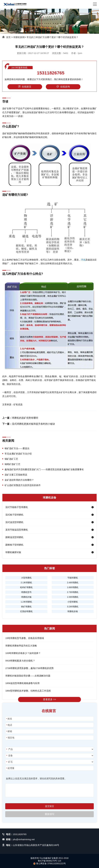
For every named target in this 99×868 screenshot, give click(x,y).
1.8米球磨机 (73, 587)
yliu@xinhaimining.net (24, 839)
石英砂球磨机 (26, 611)
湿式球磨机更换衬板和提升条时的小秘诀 (33, 424)
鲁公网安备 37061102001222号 (49, 863)
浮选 (83, 260)
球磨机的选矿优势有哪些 (25, 418)
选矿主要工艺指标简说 (16, 475)
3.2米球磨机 (73, 607)
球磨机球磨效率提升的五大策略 (21, 646)
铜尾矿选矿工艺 (13, 464)
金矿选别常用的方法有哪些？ (19, 480)
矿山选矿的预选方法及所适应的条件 (23, 485)
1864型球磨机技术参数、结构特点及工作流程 (28, 691)
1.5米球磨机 (73, 597)
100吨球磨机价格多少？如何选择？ (23, 653)
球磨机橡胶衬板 (13, 552)
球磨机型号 (26, 592)
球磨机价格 (73, 611)
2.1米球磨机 (26, 583)
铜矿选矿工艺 (11, 459)
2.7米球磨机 (73, 592)
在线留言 (25, 87)
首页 (8, 37)
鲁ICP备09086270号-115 (50, 861)
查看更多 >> (49, 699)
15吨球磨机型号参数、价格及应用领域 (25, 638)
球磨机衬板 (26, 597)
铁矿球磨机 (26, 607)
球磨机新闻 (19, 37)
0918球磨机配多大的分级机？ (20, 661)
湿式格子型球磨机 (14, 515)
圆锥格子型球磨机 (14, 545)
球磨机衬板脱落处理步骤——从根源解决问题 (28, 676)
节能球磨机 (73, 578)
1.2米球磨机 (26, 602)
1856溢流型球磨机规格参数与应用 (22, 683)
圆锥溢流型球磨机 (14, 537)
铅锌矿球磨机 (26, 587)
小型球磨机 (73, 602)
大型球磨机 (26, 578)
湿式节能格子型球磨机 (17, 507)
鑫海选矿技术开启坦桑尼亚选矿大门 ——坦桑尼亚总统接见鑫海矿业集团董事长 (44, 469)
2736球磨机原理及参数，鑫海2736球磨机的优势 (30, 668)
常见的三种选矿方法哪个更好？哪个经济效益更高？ (52, 37)
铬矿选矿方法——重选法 (17, 448)
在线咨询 (63, 87)
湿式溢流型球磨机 (14, 522)
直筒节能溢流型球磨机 (17, 530)
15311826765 (51, 73)
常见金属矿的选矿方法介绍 (18, 454)
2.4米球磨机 (73, 583)
